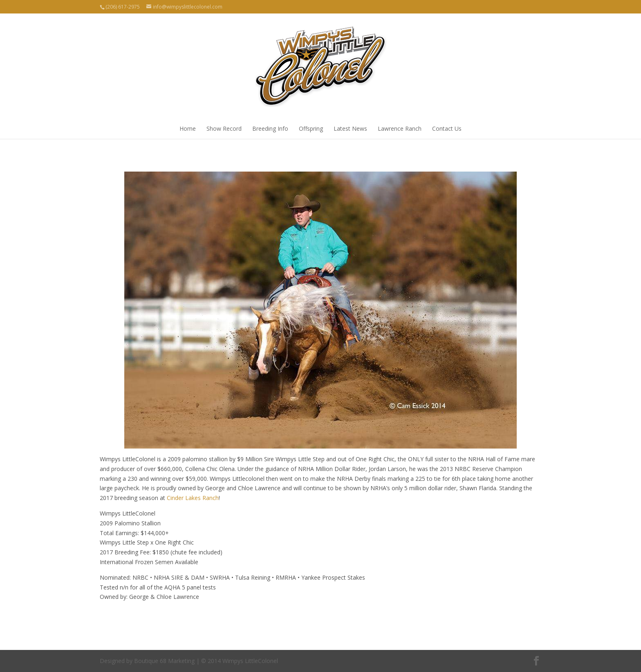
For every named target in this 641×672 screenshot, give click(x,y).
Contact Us (447, 128)
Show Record (224, 128)
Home (188, 128)
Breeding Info (270, 128)
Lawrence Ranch (400, 128)
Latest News (350, 128)
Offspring (311, 128)
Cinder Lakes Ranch (193, 498)
